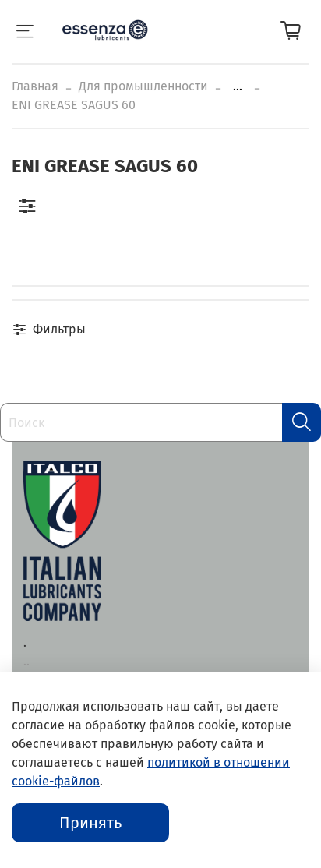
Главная (35, 86)
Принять (90, 823)
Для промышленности (143, 86)
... (238, 86)
